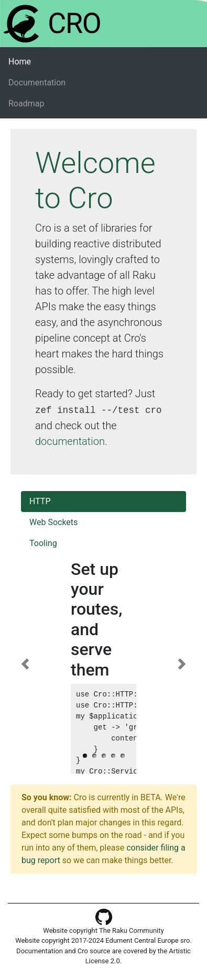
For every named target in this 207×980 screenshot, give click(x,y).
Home (36, 61)
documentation (70, 441)
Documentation (37, 83)
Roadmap (26, 104)
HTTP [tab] (40, 501)
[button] (25, 664)
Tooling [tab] (43, 543)
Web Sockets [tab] (53, 522)
